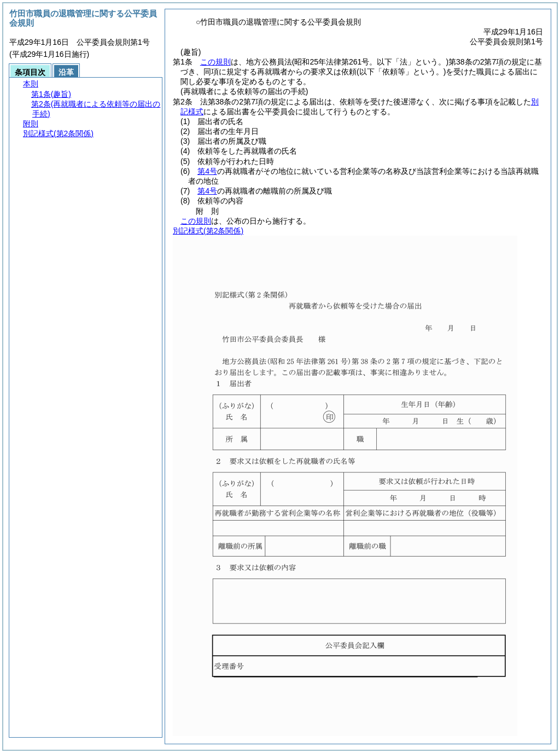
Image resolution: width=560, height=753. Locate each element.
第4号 (207, 171)
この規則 (215, 62)
